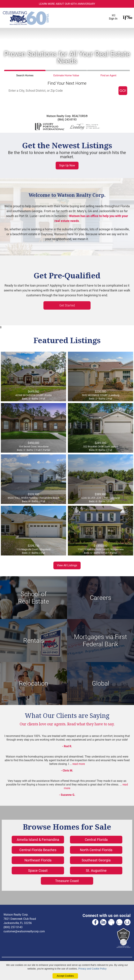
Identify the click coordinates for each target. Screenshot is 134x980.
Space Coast (38, 871)
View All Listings (67, 565)
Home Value (66, 75)
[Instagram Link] (119, 922)
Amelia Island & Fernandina (38, 840)
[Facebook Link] (95, 922)
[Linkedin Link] (103, 922)
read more (79, 764)
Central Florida (96, 840)
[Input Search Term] (62, 91)
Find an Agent (108, 75)
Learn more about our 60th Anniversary (67, 4)
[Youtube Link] (111, 922)
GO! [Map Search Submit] (123, 91)
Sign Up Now (67, 165)
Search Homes (25, 75)
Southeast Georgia (96, 860)
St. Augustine (96, 871)
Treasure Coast (67, 881)
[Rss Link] (127, 922)
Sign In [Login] (113, 18)
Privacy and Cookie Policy (92, 969)
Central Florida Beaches (38, 850)
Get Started (67, 305)
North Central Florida (96, 850)
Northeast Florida (38, 860)
